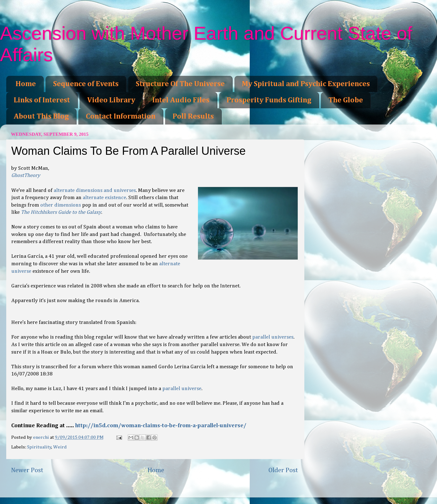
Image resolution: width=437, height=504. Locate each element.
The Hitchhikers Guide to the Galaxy (61, 212)
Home (26, 84)
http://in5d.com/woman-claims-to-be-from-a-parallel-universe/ (161, 426)
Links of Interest (42, 100)
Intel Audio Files (181, 100)
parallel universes (273, 337)
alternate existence (104, 198)
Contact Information (121, 116)
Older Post (283, 470)
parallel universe (182, 389)
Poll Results (193, 116)
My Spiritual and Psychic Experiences (306, 84)
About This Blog (41, 116)
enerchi (42, 437)
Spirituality (39, 447)
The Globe (346, 100)
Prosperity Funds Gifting (269, 100)
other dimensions (61, 205)
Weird (60, 447)
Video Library (111, 100)
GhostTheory (26, 176)
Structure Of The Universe (180, 84)
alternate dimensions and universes (95, 191)
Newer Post (27, 470)
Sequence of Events (86, 84)
